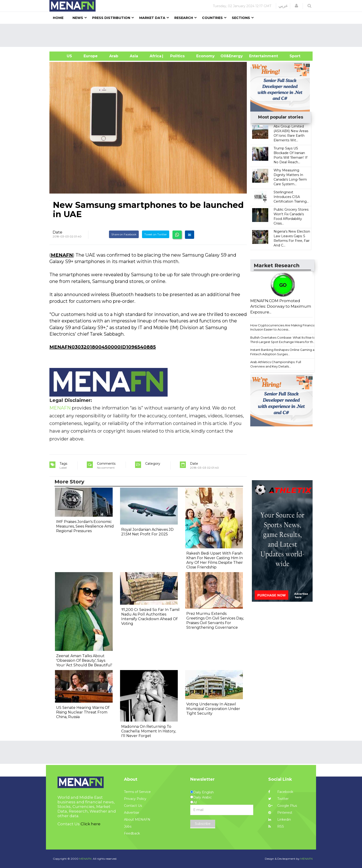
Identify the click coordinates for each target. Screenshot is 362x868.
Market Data (152, 18)
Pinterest (280, 813)
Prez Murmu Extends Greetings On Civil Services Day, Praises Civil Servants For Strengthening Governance (215, 621)
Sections (241, 18)
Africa (155, 56)
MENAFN (62, 255)
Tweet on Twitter (156, 234)
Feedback (132, 833)
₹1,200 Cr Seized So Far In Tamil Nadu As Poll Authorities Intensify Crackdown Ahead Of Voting (150, 617)
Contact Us (133, 806)
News (78, 18)
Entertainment (257, 56)
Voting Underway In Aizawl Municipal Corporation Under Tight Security (213, 709)
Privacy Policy (135, 799)
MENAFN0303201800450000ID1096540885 (103, 347)
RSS (276, 826)
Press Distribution (111, 18)
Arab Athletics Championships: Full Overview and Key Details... (276, 364)
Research (184, 18)
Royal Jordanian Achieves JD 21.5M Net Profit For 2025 (147, 532)
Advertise (132, 813)
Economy (205, 56)
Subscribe (203, 824)
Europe (91, 56)
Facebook (281, 792)
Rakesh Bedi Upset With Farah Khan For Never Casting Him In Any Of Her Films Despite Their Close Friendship (215, 560)
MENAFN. (86, 859)
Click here (90, 824)
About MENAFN (137, 819)
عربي (283, 6)
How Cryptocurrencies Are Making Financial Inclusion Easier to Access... (283, 327)
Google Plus (283, 806)
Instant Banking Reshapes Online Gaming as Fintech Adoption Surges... (283, 352)
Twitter (278, 799)
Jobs (128, 826)
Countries (212, 18)
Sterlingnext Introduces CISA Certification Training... (291, 197)
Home (58, 18)
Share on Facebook (124, 234)
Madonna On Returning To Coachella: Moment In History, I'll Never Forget (149, 731)
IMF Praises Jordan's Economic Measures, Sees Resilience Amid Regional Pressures (85, 526)
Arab (114, 56)
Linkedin (280, 819)
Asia (134, 56)
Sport (292, 56)
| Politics (176, 56)
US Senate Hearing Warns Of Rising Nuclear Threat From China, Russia (83, 712)
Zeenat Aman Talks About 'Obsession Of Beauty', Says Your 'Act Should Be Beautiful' (84, 660)
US (64, 56)
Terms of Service (137, 792)
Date (57, 232)
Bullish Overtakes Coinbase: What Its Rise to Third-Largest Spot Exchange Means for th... (283, 340)
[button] (296, 6)
